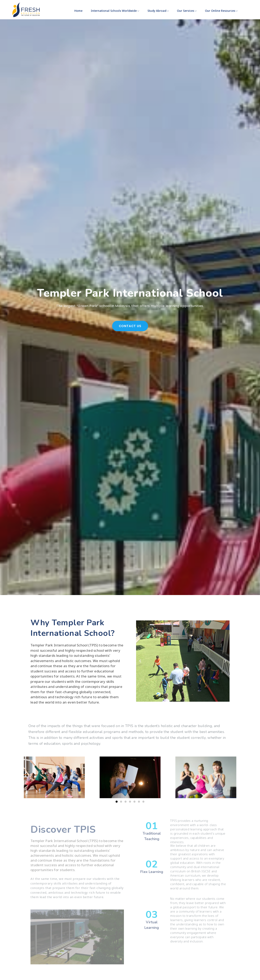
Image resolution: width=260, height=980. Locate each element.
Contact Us (130, 342)
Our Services (187, 11)
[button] (140, 661)
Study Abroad (158, 11)
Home (78, 11)
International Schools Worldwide (115, 11)
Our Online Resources (221, 11)
